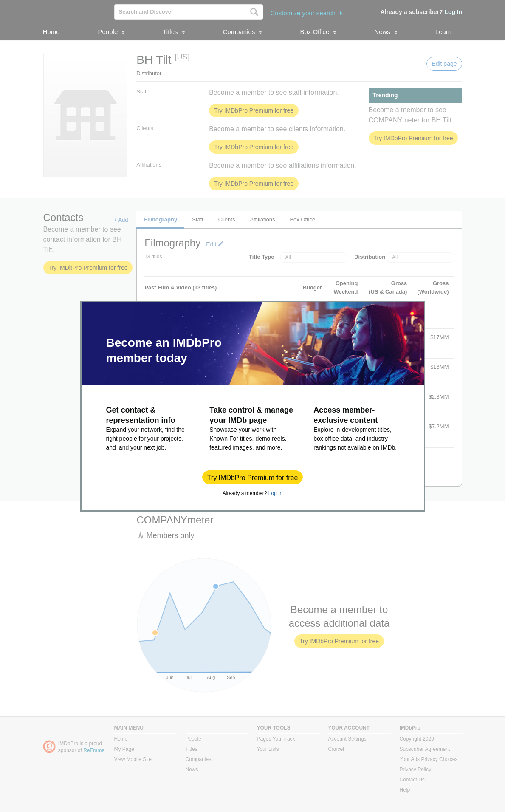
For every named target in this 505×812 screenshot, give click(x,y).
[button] (253, 477)
